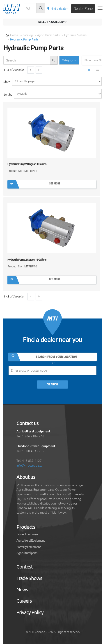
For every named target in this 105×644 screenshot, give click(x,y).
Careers (24, 601)
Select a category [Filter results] (52, 22)
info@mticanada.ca (30, 465)
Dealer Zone (83, 9)
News (22, 590)
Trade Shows (29, 578)
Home (12, 35)
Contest (25, 567)
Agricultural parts (48, 35)
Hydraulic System (75, 35)
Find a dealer (57, 8)
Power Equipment (28, 534)
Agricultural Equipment (31, 540)
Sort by (8, 95)
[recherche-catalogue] (27, 60)
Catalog (28, 35)
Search (52, 384)
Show (7, 82)
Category (68, 60)
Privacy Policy (30, 612)
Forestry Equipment (29, 547)
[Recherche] (30, 8)
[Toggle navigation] (100, 8)
